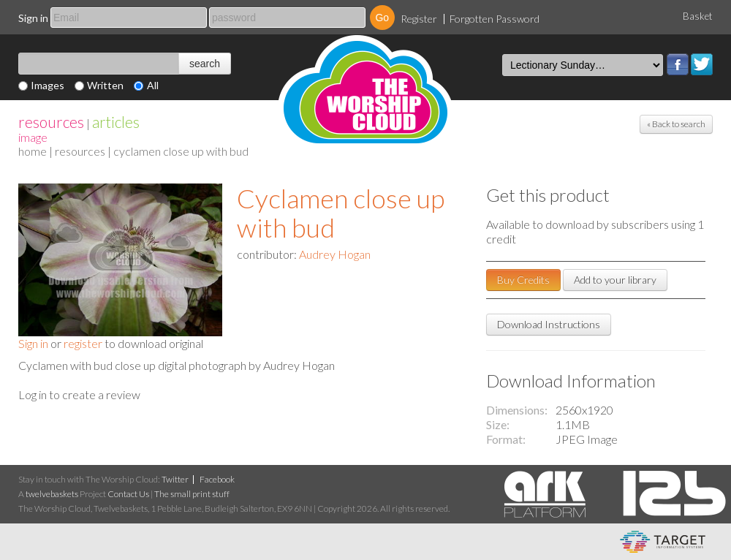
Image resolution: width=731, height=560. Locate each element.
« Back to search (676, 124)
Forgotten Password (495, 19)
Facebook (678, 64)
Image (33, 137)
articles (116, 122)
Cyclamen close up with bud (341, 213)
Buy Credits (523, 280)
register (83, 343)
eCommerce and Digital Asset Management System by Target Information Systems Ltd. (663, 542)
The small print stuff (192, 494)
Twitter (702, 64)
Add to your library (615, 280)
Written (105, 85)
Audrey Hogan (335, 254)
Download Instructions (549, 324)
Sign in (33, 18)
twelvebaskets (52, 494)
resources (51, 122)
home (33, 151)
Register (419, 19)
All (153, 85)
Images (48, 85)
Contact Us (128, 494)
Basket (698, 16)
